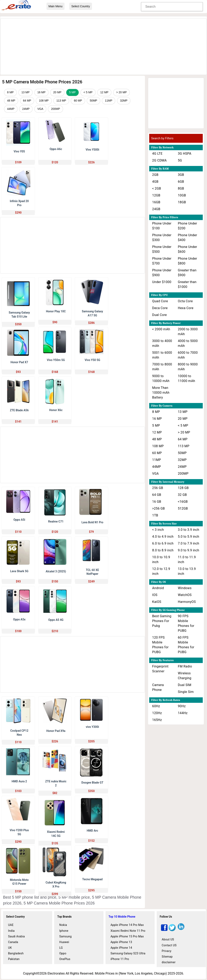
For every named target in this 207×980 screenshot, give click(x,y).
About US (168, 939)
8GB (181, 188)
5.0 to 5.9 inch (189, 537)
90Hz (182, 706)
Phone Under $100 (162, 226)
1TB (155, 515)
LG (61, 948)
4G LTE (157, 154)
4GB (155, 182)
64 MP (27, 101)
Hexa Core (186, 308)
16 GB (157, 502)
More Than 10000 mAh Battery (161, 393)
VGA (40, 109)
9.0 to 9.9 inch (189, 550)
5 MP (72, 92)
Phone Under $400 (187, 238)
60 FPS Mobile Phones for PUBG (186, 645)
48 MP (11, 101)
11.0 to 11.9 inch (187, 560)
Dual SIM (185, 685)
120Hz (157, 713)
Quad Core (160, 301)
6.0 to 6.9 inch (163, 543)
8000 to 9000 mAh (188, 367)
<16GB (183, 502)
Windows (185, 588)
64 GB (157, 495)
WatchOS (185, 595)
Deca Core (160, 308)
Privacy (167, 951)
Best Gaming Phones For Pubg (162, 621)
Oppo (63, 953)
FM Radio (185, 666)
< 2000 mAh (161, 329)
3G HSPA (185, 154)
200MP (55, 109)
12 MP (104, 92)
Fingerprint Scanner (160, 669)
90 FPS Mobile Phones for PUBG (186, 623)
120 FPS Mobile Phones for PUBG (160, 645)
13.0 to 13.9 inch (187, 571)
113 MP (61, 101)
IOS (155, 595)
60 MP (78, 101)
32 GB (182, 495)
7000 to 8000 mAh (162, 367)
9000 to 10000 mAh (161, 378)
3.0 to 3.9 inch (189, 530)
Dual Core (159, 315)
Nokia (63, 925)
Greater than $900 (187, 273)
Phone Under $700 (162, 261)
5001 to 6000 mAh (162, 355)
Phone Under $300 (162, 238)
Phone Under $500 (162, 249)
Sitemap (167, 957)
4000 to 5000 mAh (188, 343)
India (11, 931)
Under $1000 (162, 282)
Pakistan (14, 959)
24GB (156, 209)
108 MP (44, 101)
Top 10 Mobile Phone (122, 917)
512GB (183, 508)
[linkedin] (181, 930)
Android (158, 588)
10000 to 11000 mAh (186, 378)
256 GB (158, 488)
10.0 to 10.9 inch (161, 560)
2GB (155, 175)
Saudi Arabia (16, 936)
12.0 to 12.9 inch (161, 571)
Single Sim (186, 692)
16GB (156, 202)
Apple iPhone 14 (121, 948)
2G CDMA (159, 160)
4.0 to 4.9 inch (163, 537)
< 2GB (157, 188)
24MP (26, 109)
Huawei (64, 942)
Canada (13, 942)
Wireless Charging (185, 676)
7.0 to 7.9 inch (189, 543)
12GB (156, 195)
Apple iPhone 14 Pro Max (127, 925)
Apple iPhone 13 (121, 942)
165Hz (157, 720)
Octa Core (185, 301)
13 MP (25, 92)
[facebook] (164, 930)
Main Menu (55, 6)
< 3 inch (158, 530)
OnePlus (65, 959)
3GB (181, 175)
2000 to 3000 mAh (188, 332)
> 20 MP (122, 92)
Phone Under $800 (187, 261)
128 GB (183, 488)
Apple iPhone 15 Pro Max (127, 936)
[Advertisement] (103, 47)
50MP (93, 101)
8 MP (10, 92)
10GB (182, 195)
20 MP (57, 92)
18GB (182, 202)
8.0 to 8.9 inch (163, 550)
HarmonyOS (187, 602)
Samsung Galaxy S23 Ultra (128, 953)
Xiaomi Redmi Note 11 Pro (128, 931)
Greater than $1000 (187, 284)
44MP (11, 109)
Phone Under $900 (162, 273)
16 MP (41, 92)
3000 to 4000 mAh (162, 343)
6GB (181, 182)
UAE (11, 925)
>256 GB (159, 508)
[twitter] (172, 930)
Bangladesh (16, 953)
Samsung (65, 936)
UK (10, 948)
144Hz (183, 713)
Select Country (81, 6)
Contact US (169, 945)
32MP (124, 101)
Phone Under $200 (187, 226)
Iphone (64, 931)
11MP (109, 101)
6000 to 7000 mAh (188, 355)
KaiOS (157, 602)
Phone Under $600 (187, 249)
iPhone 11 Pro (120, 959)
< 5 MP (88, 92)
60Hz (156, 706)
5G (180, 160)
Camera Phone (158, 687)
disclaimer (169, 962)
